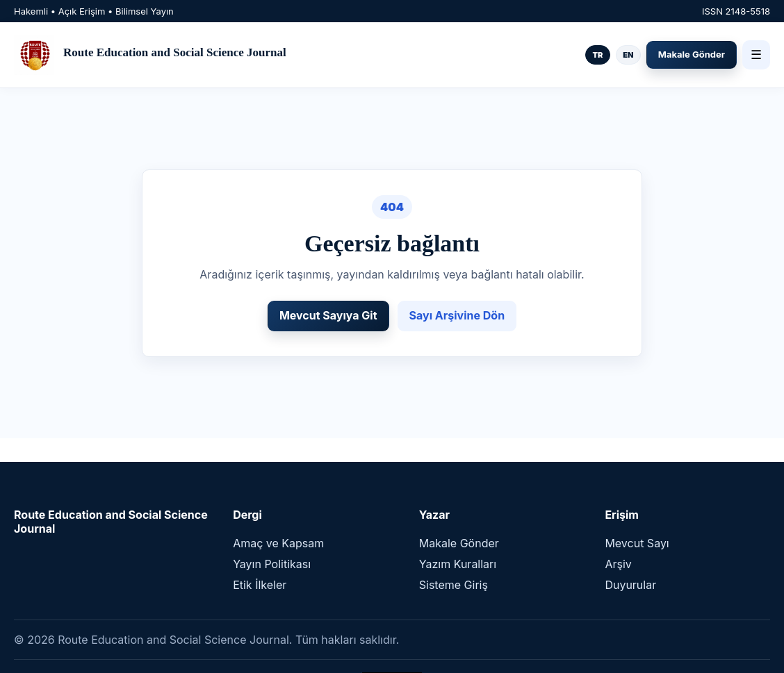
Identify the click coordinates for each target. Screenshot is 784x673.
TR (597, 55)
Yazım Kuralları (458, 564)
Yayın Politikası (272, 564)
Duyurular (630, 585)
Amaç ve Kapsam (278, 543)
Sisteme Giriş (454, 585)
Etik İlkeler (260, 585)
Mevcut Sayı (637, 543)
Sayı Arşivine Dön (457, 315)
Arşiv (618, 564)
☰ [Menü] (756, 55)
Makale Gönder (692, 54)
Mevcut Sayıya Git (328, 315)
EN (628, 55)
